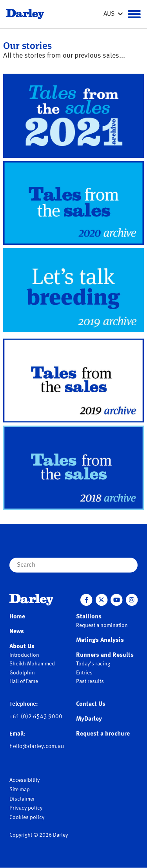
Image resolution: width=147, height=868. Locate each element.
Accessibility (24, 780)
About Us (22, 647)
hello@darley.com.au (37, 747)
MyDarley (89, 719)
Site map (20, 790)
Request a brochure (103, 734)
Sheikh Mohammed (32, 664)
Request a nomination (102, 625)
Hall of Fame (24, 681)
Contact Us (91, 704)
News (17, 632)
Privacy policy (26, 808)
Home (17, 617)
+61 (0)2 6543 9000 (36, 717)
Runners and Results (105, 655)
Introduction (24, 655)
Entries (84, 673)
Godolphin (22, 673)
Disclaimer (22, 799)
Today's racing (93, 664)
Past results (90, 681)
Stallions (89, 617)
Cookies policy (27, 817)
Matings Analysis (100, 640)
